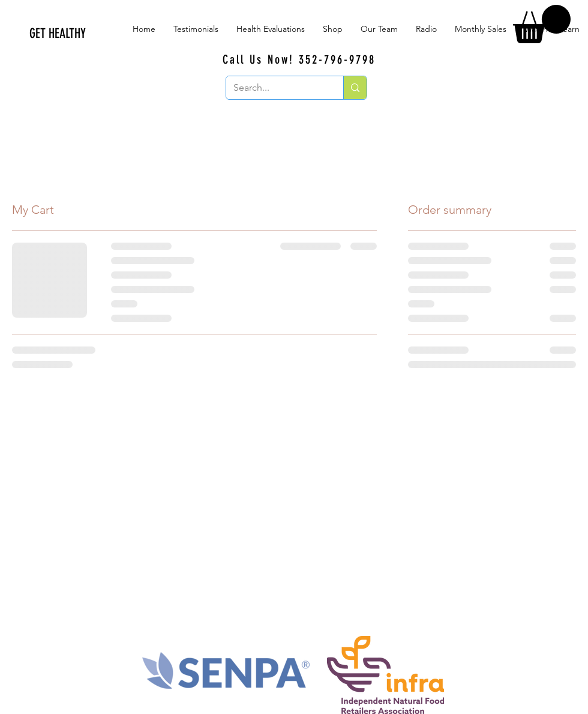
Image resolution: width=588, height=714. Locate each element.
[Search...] (276, 88)
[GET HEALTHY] (120, 34)
